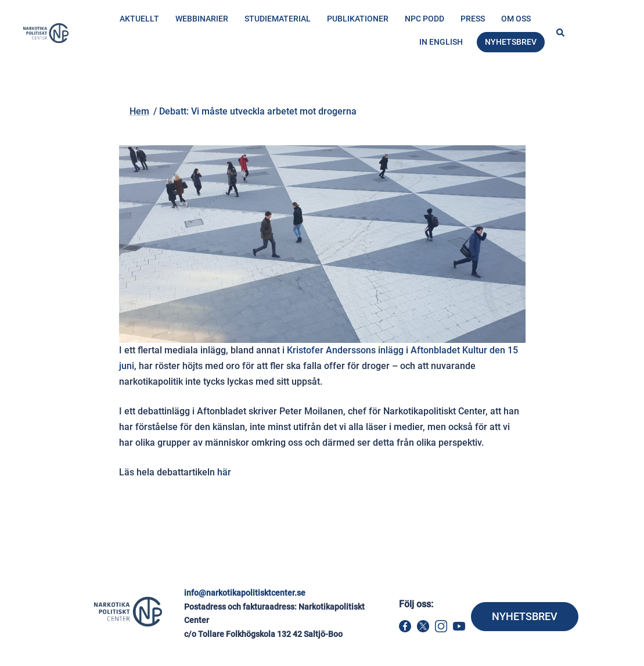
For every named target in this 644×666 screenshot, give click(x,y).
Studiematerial (278, 19)
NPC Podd (424, 19)
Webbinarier (202, 19)
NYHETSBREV (525, 616)
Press (473, 19)
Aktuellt (139, 19)
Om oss (516, 19)
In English (441, 42)
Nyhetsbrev (511, 42)
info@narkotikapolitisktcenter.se (245, 593)
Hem (143, 91)
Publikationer (358, 19)
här (224, 472)
